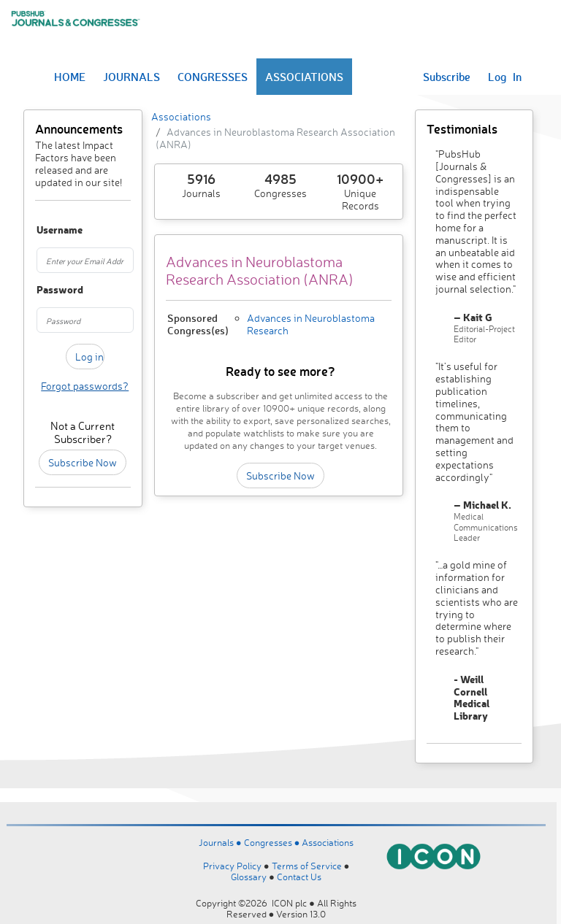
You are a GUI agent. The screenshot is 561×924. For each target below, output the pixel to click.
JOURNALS (131, 77)
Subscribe (447, 77)
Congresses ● (273, 842)
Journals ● (221, 842)
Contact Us (299, 877)
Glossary (249, 877)
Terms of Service (307, 866)
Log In (505, 77)
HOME (70, 77)
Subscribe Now (83, 462)
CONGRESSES (213, 77)
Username (43, 230)
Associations (181, 116)
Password (43, 290)
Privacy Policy (232, 866)
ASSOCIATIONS (304, 77)
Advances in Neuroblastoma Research (311, 324)
